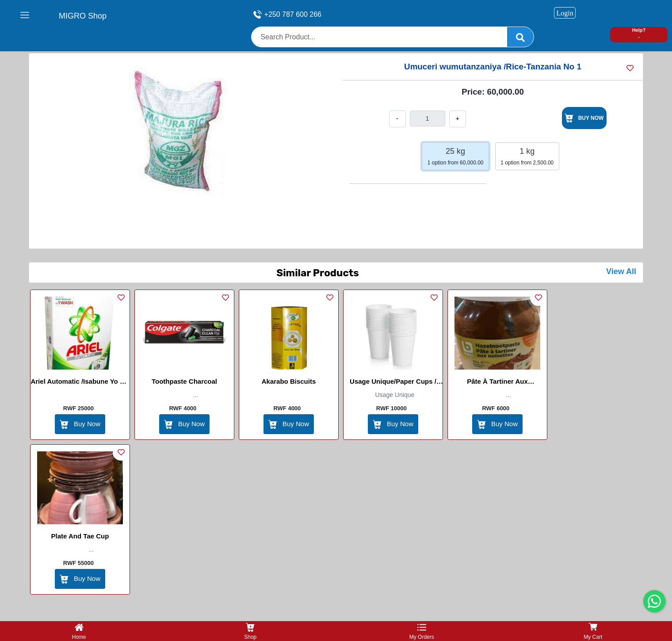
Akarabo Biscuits (289, 381)
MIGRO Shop (83, 16)
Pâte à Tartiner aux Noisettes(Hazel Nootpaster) (497, 383)
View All (621, 271)
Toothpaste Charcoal (184, 381)
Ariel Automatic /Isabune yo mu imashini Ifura (80, 383)
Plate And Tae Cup (80, 536)
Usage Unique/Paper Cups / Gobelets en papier (393, 383)
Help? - (639, 33)
